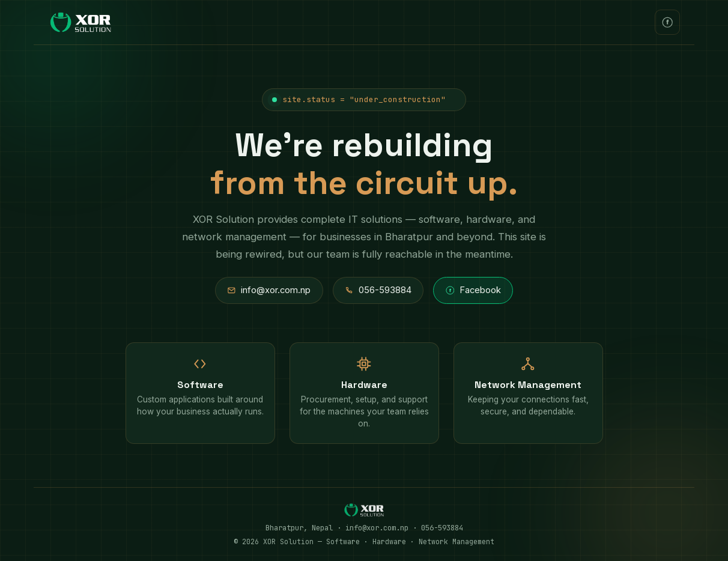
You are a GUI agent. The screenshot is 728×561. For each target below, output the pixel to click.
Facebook (474, 290)
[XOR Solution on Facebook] (667, 22)
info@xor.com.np (269, 290)
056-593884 (378, 290)
